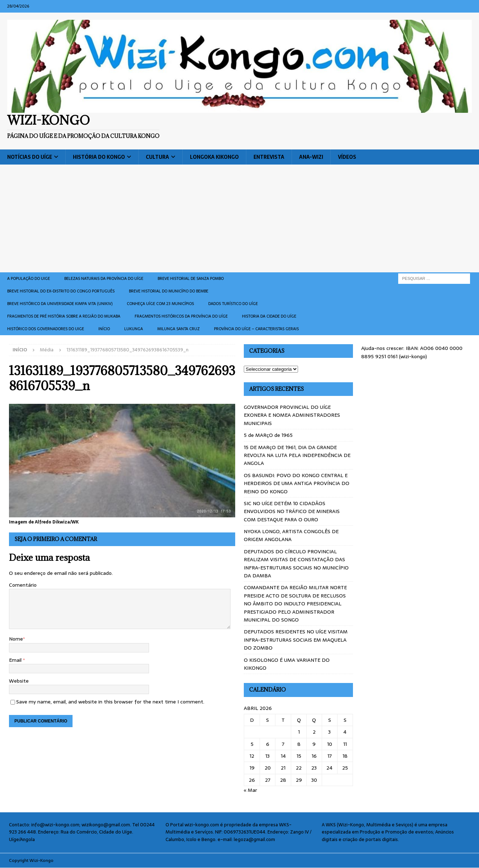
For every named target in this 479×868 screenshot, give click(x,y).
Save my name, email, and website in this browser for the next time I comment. (110, 702)
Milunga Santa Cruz (178, 329)
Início (104, 329)
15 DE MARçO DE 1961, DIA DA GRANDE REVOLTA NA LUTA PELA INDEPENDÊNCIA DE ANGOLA (297, 455)
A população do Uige (29, 278)
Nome (16, 639)
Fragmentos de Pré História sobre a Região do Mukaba (64, 316)
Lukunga (134, 329)
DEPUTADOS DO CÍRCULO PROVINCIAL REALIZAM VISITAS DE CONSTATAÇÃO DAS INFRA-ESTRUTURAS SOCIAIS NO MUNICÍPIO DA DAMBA (296, 564)
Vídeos (347, 157)
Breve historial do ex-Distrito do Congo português (61, 291)
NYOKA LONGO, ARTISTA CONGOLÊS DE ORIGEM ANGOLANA (291, 535)
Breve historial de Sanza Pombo (191, 278)
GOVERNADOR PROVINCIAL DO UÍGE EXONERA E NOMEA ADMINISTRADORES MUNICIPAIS (292, 415)
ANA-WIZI (311, 157)
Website (19, 681)
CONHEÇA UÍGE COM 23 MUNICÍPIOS (160, 304)
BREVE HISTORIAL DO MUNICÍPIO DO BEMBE (169, 291)
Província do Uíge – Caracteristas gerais (256, 329)
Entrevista (269, 157)
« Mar (250, 790)
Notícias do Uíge (30, 157)
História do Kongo (99, 157)
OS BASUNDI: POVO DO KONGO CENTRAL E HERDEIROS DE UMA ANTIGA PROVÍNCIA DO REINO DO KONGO (297, 483)
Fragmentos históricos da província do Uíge (181, 316)
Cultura (157, 157)
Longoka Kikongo (214, 157)
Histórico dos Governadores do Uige (46, 329)
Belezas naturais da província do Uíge (104, 278)
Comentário (23, 585)
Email (16, 660)
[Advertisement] (239, 218)
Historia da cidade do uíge (269, 316)
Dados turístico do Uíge (233, 304)
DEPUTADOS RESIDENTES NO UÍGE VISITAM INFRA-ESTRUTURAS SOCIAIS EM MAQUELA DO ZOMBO (296, 640)
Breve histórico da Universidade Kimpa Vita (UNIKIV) (60, 304)
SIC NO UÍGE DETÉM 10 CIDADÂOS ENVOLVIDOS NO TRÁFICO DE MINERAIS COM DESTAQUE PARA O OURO (292, 511)
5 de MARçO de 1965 (268, 435)
